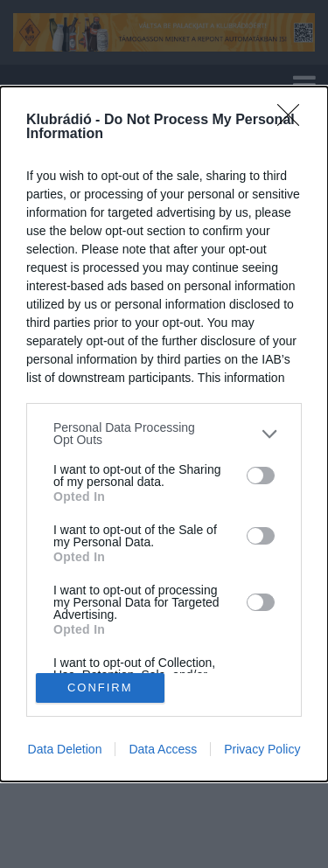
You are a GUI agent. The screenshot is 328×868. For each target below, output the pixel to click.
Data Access (163, 749)
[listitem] (164, 434)
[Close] (294, 121)
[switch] (261, 476)
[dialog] (164, 434)
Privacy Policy (262, 749)
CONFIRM (100, 687)
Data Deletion (65, 749)
